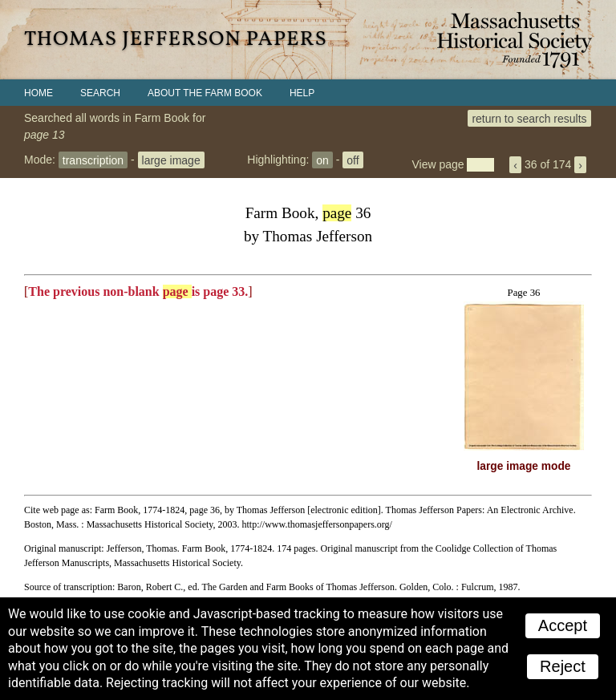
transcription (93, 160)
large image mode (524, 466)
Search (100, 93)
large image (171, 160)
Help (302, 93)
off (353, 160)
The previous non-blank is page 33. (138, 291)
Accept (563, 625)
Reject (563, 666)
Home (38, 93)
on (322, 160)
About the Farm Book (205, 93)
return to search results (529, 118)
